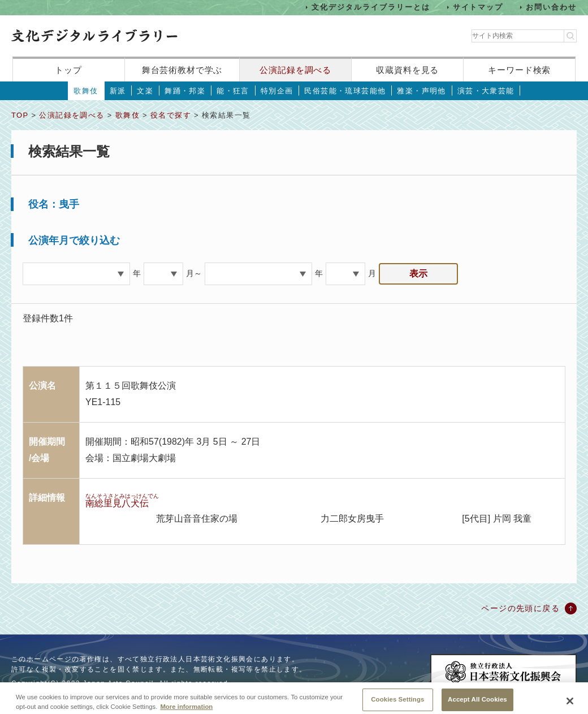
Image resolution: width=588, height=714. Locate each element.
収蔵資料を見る (407, 70)
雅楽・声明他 (421, 91)
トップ (68, 70)
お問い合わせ (551, 7)
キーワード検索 (519, 70)
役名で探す (171, 115)
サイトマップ (478, 7)
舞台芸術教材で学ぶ (182, 70)
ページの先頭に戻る (520, 608)
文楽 (145, 91)
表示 (418, 274)
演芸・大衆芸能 (486, 91)
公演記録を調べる (295, 70)
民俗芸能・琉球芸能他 (345, 91)
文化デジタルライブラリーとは (371, 7)
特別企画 (277, 91)
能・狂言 (233, 91)
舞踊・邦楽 (185, 91)
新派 (118, 91)
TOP (20, 115)
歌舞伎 (86, 91)
